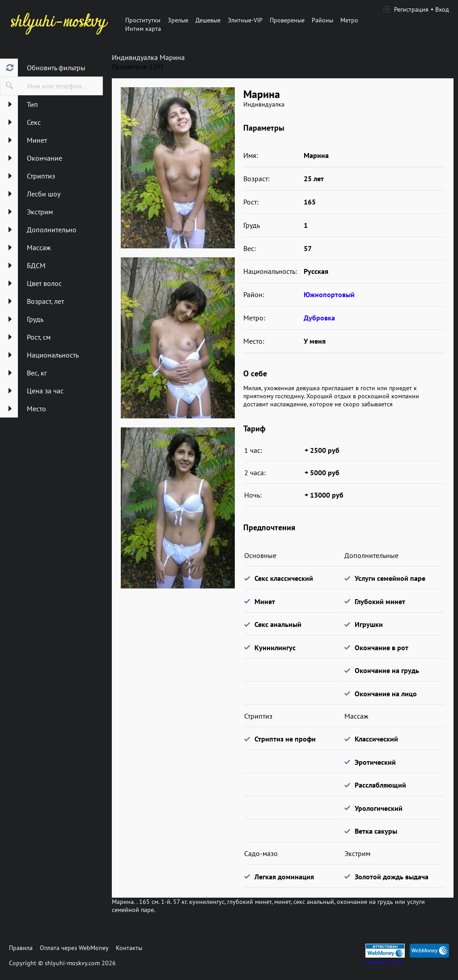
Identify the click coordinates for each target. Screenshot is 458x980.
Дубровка (319, 318)
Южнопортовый (329, 294)
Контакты (129, 948)
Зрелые (178, 20)
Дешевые (208, 20)
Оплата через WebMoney (74, 948)
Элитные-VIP (245, 20)
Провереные (287, 20)
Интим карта (143, 29)
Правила (21, 948)
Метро (349, 20)
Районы (322, 20)
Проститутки (143, 20)
